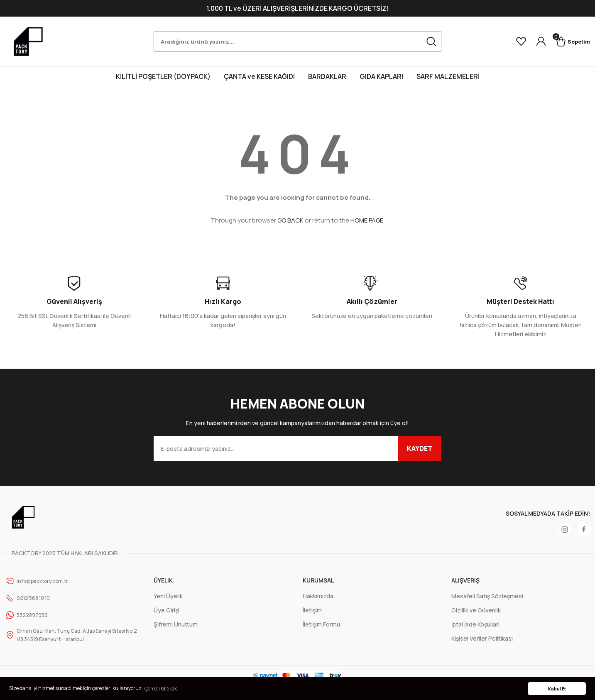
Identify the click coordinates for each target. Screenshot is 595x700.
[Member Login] (534, 42)
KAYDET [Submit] (420, 448)
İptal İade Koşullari (475, 624)
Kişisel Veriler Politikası (482, 638)
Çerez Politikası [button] (162, 689)
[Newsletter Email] (297, 448)
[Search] (297, 42)
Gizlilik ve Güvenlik (476, 610)
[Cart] (569, 42)
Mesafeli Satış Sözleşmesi (487, 596)
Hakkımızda (318, 596)
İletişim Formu (321, 624)
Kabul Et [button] (557, 689)
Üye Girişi (167, 610)
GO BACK (290, 220)
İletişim (312, 610)
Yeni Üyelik (168, 596)
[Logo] (28, 42)
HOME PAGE (367, 220)
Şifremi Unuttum (176, 624)
